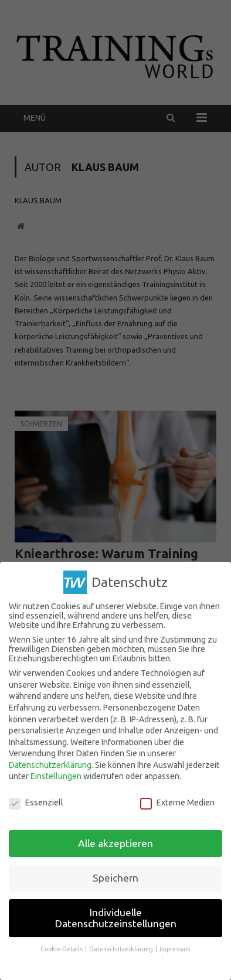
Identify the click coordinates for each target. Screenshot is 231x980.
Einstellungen (56, 776)
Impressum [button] (175, 948)
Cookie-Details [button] (62, 948)
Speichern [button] (116, 877)
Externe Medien (177, 802)
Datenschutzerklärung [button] (122, 948)
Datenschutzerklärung (50, 764)
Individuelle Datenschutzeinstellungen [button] (116, 917)
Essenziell (36, 802)
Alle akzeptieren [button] (116, 842)
